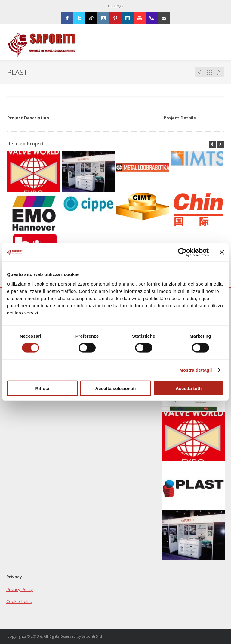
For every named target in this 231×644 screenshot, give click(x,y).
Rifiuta (42, 388)
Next (219, 72)
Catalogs (115, 6)
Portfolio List (209, 72)
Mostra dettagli (196, 370)
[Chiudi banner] (222, 252)
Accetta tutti (189, 388)
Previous (200, 72)
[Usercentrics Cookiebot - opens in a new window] (182, 252)
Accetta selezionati (115, 388)
